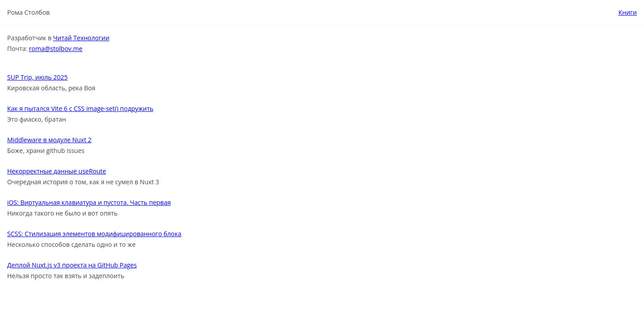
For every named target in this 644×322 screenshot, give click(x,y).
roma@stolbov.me (56, 49)
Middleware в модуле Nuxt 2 (49, 140)
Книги (628, 12)
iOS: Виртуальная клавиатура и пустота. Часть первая (89, 202)
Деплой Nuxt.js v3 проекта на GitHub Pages (72, 265)
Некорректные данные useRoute (57, 171)
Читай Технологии (81, 38)
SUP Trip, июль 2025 (37, 77)
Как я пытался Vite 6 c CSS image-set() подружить (80, 108)
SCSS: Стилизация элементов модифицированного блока (94, 234)
